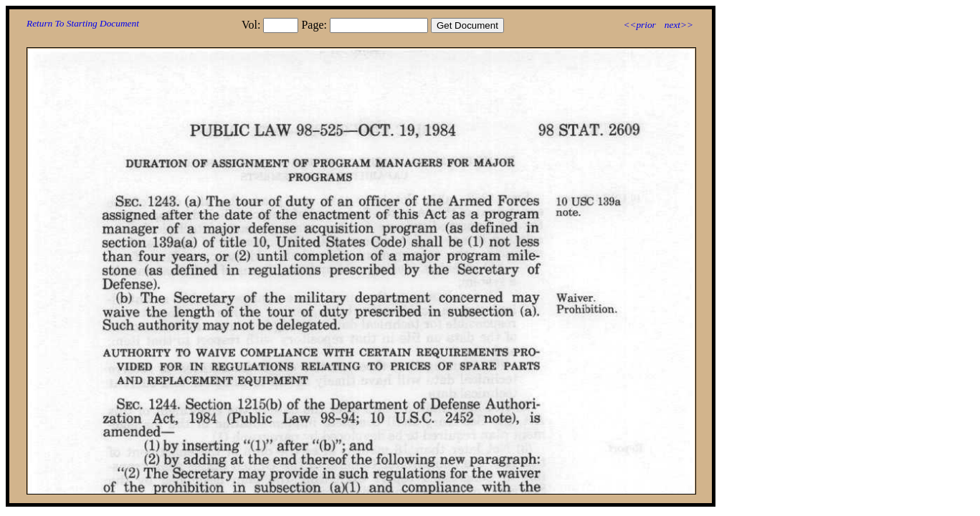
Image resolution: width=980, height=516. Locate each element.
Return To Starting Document (83, 23)
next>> (679, 25)
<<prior (639, 25)
